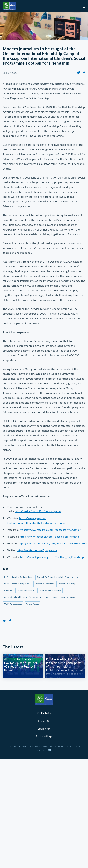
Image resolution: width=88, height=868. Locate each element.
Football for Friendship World (17, 584)
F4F (6, 577)
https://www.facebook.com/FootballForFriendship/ (50, 537)
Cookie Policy (44, 714)
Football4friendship (67, 584)
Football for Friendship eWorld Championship (57, 577)
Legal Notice (44, 729)
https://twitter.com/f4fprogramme (37, 550)
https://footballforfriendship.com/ (45, 523)
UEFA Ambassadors (13, 604)
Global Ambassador (26, 591)
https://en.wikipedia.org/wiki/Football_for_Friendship (52, 557)
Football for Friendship (22, 577)
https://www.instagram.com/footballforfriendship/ (50, 530)
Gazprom (8, 591)
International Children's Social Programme (23, 597)
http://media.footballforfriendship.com (38, 511)
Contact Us (44, 721)
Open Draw (51, 597)
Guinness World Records (50, 591)
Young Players (32, 604)
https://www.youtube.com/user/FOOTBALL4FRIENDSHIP (53, 544)
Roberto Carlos (68, 597)
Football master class (44, 584)
